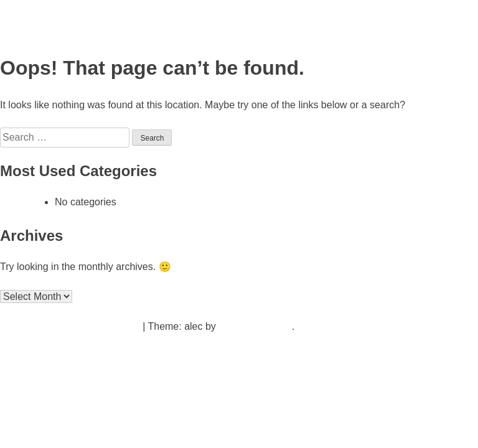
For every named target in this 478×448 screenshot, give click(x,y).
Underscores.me (255, 326)
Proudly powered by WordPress (71, 326)
